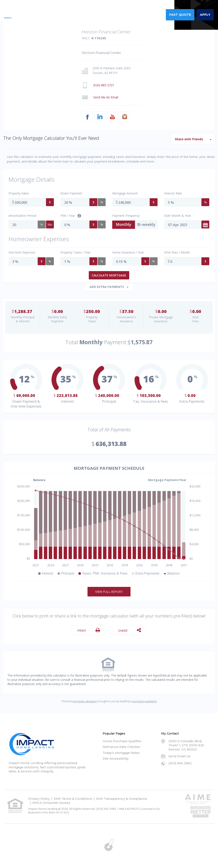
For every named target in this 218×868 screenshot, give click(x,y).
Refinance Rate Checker (121, 745)
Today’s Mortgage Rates (121, 751)
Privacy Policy (39, 797)
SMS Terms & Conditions (73, 797)
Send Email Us (179, 754)
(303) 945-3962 (147, 15)
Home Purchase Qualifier (122, 739)
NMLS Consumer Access (51, 801)
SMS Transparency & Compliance (122, 797)
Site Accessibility (116, 756)
